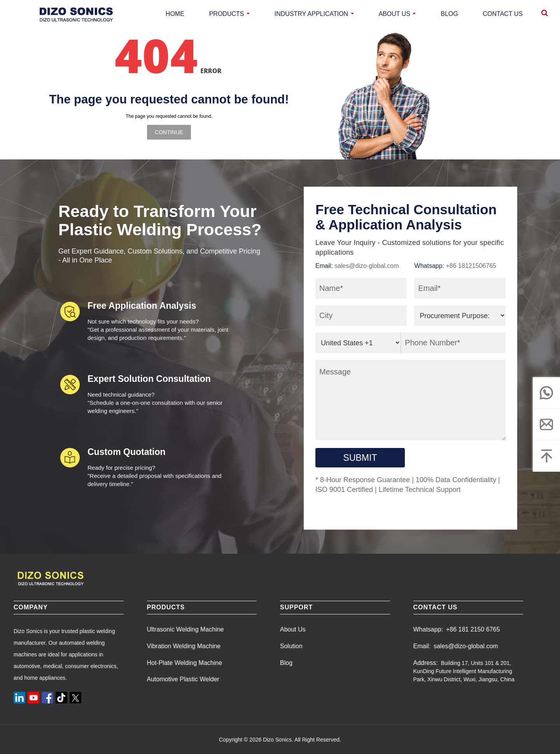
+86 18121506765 (471, 266)
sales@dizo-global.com (367, 266)
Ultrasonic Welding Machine (185, 629)
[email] (546, 424)
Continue (169, 132)
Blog (286, 663)
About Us (293, 629)
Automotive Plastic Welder (183, 679)
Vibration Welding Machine (184, 646)
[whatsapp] (546, 393)
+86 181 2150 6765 (473, 629)
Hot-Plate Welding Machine (185, 663)
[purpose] (460, 316)
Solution (291, 646)
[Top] (546, 456)
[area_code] (358, 343)
